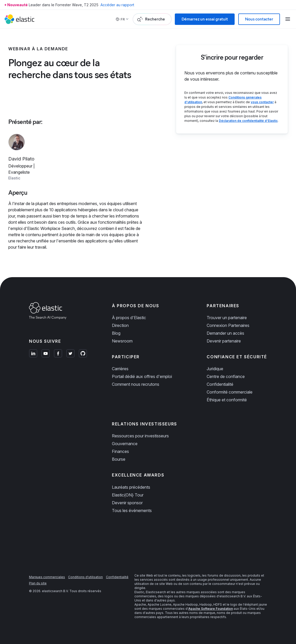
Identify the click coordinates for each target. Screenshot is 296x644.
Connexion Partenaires (228, 325)
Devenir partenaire (224, 341)
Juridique (215, 369)
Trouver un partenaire (227, 318)
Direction (120, 325)
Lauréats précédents (131, 487)
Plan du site (38, 583)
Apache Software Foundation (211, 609)
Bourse (119, 459)
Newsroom (122, 341)
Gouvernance (125, 444)
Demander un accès (225, 333)
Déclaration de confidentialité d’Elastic (248, 121)
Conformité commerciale (230, 392)
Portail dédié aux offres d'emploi (142, 376)
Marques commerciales (47, 577)
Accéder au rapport (117, 5)
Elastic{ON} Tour (128, 495)
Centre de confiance (226, 376)
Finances (120, 451)
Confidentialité (220, 384)
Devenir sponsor (127, 503)
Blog (116, 333)
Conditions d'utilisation (85, 577)
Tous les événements (132, 510)
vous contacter (262, 102)
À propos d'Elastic (129, 318)
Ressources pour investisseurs (140, 436)
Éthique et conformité (227, 400)
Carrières (120, 369)
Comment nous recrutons (136, 384)
